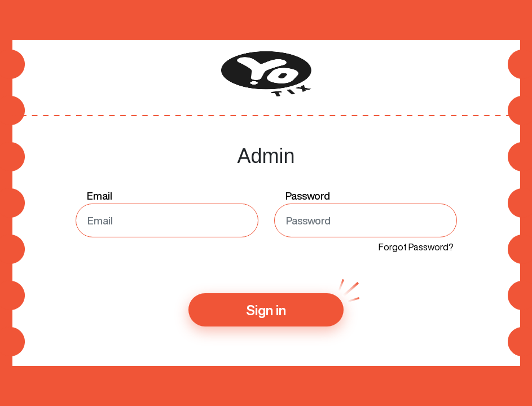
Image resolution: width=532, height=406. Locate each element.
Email (100, 196)
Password (308, 196)
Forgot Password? (416, 247)
